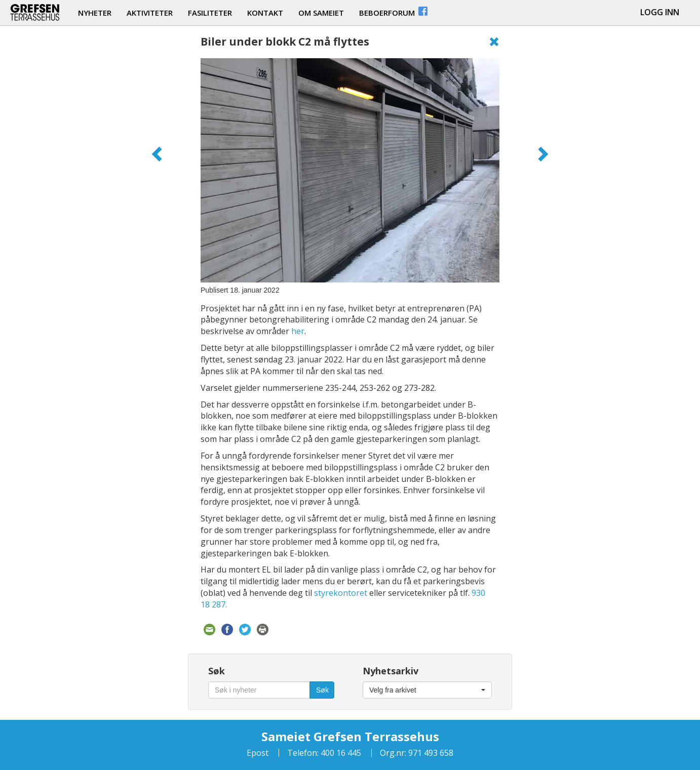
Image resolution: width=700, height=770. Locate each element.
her (298, 331)
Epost (258, 753)
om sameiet (321, 13)
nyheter (95, 13)
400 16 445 (340, 753)
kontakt (265, 13)
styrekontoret (341, 593)
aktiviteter (150, 13)
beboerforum (394, 11)
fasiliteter (210, 13)
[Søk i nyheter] (259, 690)
